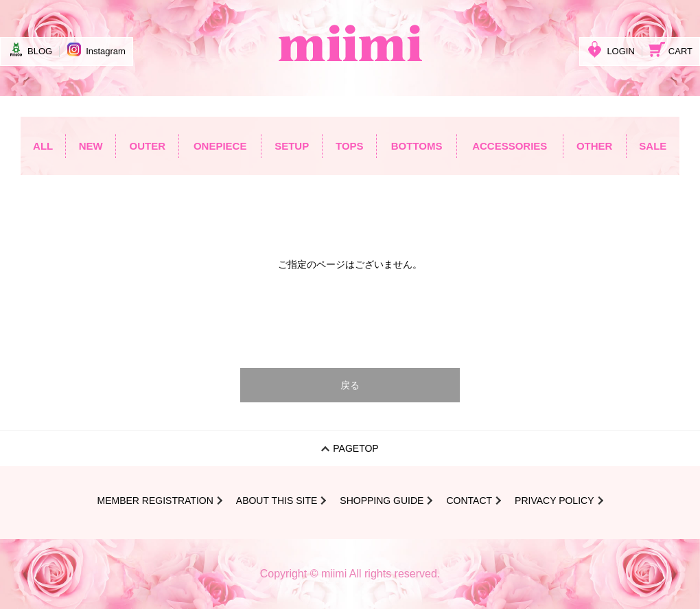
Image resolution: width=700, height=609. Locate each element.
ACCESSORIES (510, 146)
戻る (350, 385)
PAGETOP (355, 448)
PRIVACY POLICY (554, 501)
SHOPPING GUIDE (382, 501)
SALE (653, 146)
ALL (43, 146)
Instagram (96, 49)
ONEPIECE (220, 146)
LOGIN (610, 49)
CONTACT (469, 501)
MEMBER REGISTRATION (155, 501)
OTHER (595, 146)
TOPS (350, 146)
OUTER (147, 146)
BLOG (30, 49)
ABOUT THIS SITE (277, 501)
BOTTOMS (417, 146)
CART (670, 49)
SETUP (292, 146)
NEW (91, 146)
